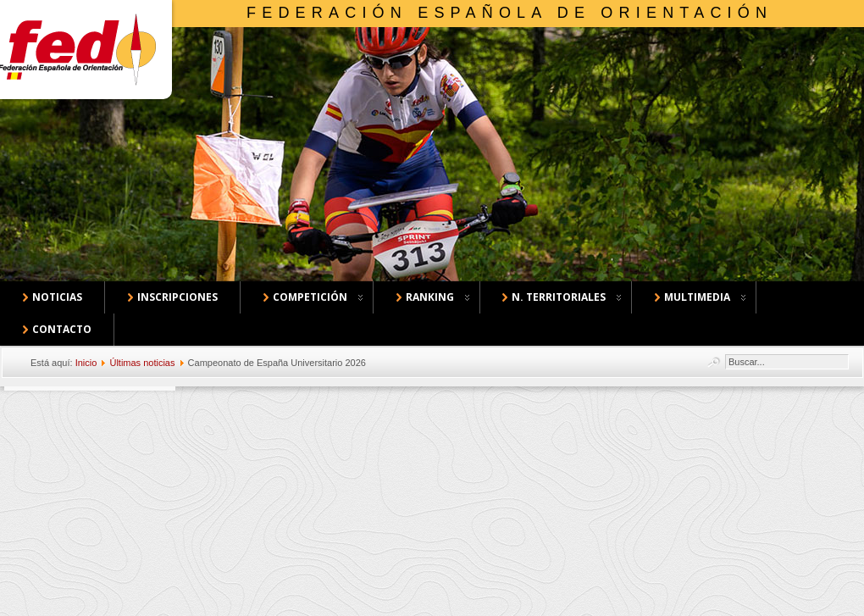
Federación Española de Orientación (510, 13)
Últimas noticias (142, 363)
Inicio (86, 363)
